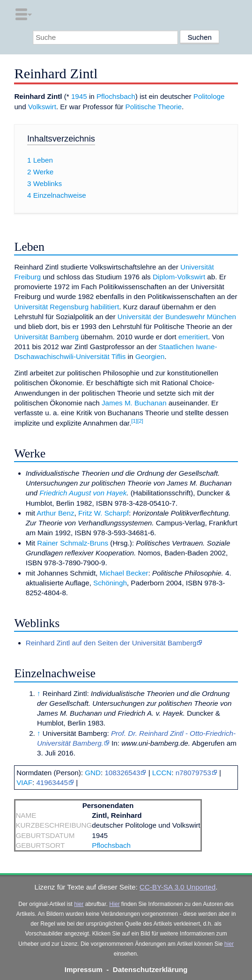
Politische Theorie (154, 107)
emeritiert (193, 337)
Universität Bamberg (46, 337)
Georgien (150, 356)
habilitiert (105, 307)
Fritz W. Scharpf (104, 513)
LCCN (162, 773)
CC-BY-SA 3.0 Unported (178, 887)
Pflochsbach (116, 96)
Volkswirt (42, 107)
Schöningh (110, 583)
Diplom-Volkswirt (179, 277)
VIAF (24, 782)
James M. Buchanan (134, 403)
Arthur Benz (55, 513)
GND (93, 773)
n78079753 (193, 773)
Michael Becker (124, 573)
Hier (114, 904)
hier (79, 904)
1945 (79, 96)
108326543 (122, 773)
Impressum (84, 969)
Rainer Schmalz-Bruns (73, 543)
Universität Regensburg (51, 307)
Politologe (209, 96)
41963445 (52, 782)
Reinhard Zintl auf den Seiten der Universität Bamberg (111, 643)
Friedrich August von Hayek (83, 493)
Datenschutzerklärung (150, 969)
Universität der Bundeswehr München (177, 317)
